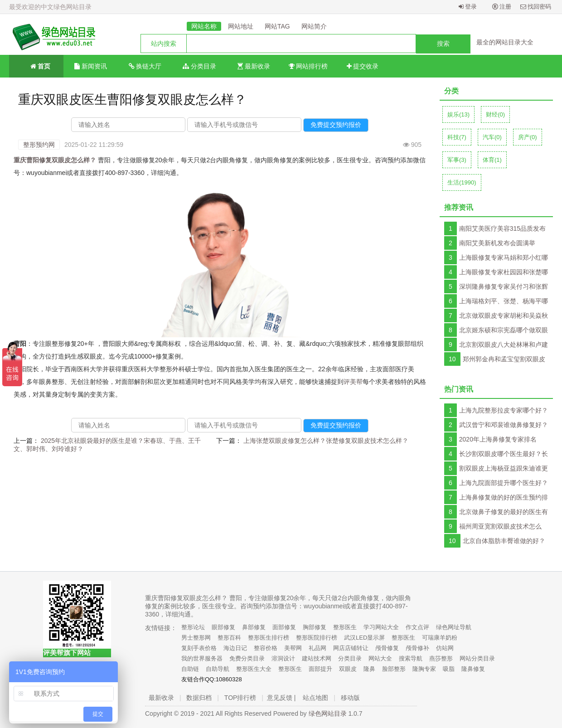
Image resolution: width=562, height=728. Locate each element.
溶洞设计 (283, 658)
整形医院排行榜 (317, 638)
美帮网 (293, 648)
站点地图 (315, 698)
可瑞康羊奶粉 (440, 638)
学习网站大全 (381, 627)
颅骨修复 (387, 648)
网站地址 (241, 26)
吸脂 (449, 669)
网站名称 (204, 26)
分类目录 (199, 66)
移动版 (350, 698)
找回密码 (536, 7)
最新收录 (254, 66)
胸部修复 (315, 627)
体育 (492, 160)
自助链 (190, 669)
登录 (468, 7)
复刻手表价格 (199, 648)
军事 (457, 160)
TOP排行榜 (240, 698)
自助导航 (218, 669)
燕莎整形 (441, 658)
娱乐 (458, 114)
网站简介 (314, 26)
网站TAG (277, 26)
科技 (457, 137)
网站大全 (380, 658)
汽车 (492, 137)
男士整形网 (196, 638)
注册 (502, 7)
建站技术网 (317, 658)
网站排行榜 (308, 66)
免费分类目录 (247, 658)
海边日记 (235, 648)
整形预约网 (39, 145)
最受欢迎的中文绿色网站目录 (50, 7)
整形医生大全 (254, 669)
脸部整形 (394, 669)
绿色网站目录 (328, 713)
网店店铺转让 (351, 648)
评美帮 (353, 382)
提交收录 (363, 66)
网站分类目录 (477, 658)
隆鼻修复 (473, 669)
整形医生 (345, 627)
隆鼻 (369, 669)
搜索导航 (411, 658)
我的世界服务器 (202, 658)
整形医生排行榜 (269, 638)
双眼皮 (348, 669)
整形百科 (229, 638)
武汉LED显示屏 (364, 638)
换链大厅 (145, 66)
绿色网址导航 (454, 627)
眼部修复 (223, 627)
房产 (528, 137)
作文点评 (417, 627)
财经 (495, 114)
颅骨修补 (417, 648)
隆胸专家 (424, 669)
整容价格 (266, 648)
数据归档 (199, 698)
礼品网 (317, 648)
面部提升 (320, 669)
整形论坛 (193, 627)
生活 (462, 182)
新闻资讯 (91, 66)
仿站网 (445, 648)
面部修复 (284, 627)
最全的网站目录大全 (505, 42)
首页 (36, 66)
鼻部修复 (254, 627)
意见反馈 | (281, 698)
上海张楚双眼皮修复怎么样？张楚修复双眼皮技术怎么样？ (326, 441)
